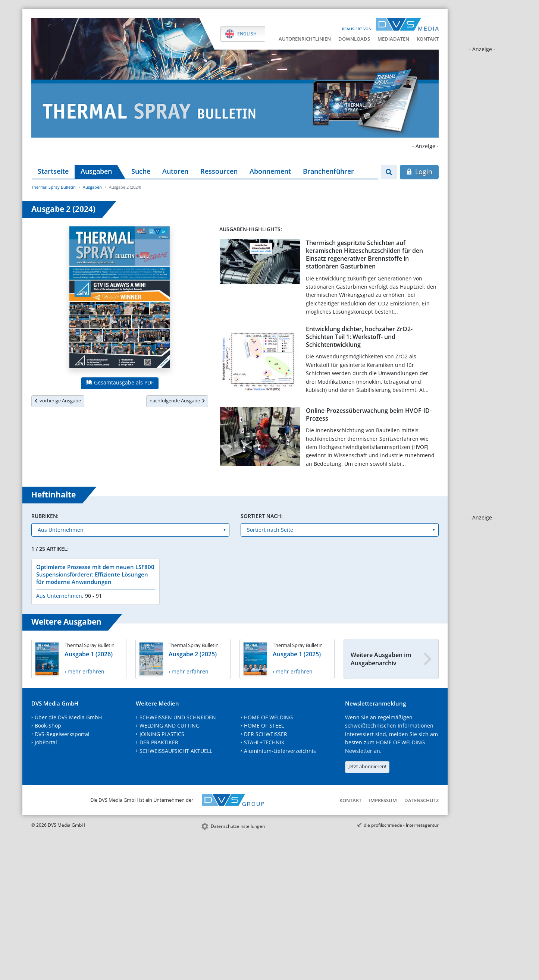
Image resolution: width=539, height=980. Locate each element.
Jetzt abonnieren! (367, 766)
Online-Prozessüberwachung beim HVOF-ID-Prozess (369, 414)
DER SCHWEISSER (266, 734)
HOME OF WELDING (268, 717)
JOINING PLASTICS (162, 734)
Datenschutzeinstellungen (238, 826)
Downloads (354, 39)
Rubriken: (45, 516)
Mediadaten (393, 39)
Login (419, 172)
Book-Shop (48, 725)
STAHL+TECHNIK (264, 742)
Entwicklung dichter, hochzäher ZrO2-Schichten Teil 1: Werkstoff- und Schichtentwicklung (359, 337)
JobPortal (46, 742)
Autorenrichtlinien (305, 39)
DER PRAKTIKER (159, 742)
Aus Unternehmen (59, 596)
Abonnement (270, 171)
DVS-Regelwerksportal (62, 734)
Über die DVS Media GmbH (68, 717)
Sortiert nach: (262, 516)
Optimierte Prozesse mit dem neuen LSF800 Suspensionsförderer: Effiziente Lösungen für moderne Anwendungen (95, 574)
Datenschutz (422, 800)
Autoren (175, 171)
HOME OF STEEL (264, 725)
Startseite (53, 171)
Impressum (383, 800)
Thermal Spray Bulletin (54, 187)
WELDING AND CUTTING (170, 725)
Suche (141, 171)
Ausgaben (96, 171)
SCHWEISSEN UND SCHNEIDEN (178, 717)
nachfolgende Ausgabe (177, 401)
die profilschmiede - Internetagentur (401, 825)
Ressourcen (219, 171)
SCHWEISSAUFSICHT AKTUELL (176, 751)
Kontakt (428, 39)
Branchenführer (328, 171)
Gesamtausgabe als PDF (120, 382)
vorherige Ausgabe (58, 401)
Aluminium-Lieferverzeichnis (280, 751)
